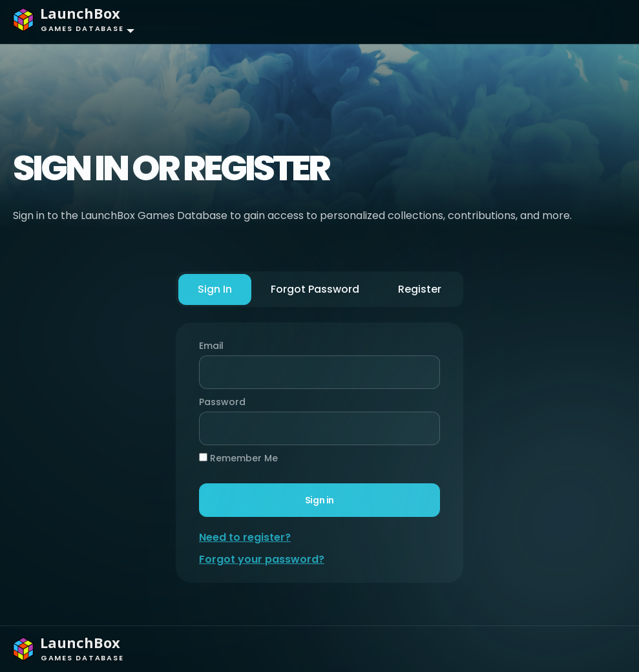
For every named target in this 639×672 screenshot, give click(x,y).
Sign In (215, 289)
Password (219, 402)
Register (420, 289)
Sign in (319, 500)
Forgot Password (315, 289)
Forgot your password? (262, 559)
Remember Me (238, 458)
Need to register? (245, 537)
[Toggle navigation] (604, 22)
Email (211, 346)
